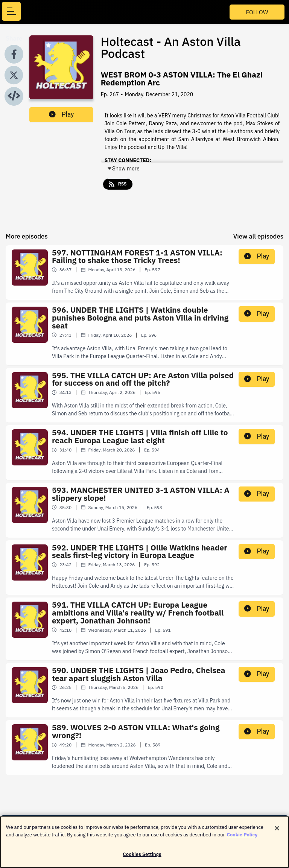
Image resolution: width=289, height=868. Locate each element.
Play (61, 114)
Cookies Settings (142, 858)
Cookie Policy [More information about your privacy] (242, 838)
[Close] (277, 832)
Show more (123, 169)
